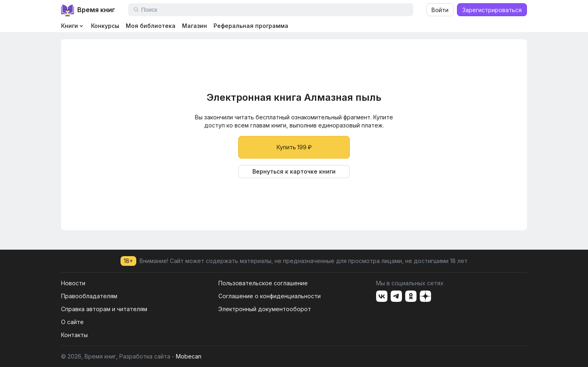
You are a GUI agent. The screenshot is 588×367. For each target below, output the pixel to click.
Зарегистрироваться (492, 10)
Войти (440, 10)
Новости (73, 283)
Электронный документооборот (265, 309)
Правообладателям (89, 296)
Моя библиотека (151, 26)
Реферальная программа (251, 26)
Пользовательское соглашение (263, 283)
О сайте (72, 322)
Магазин (195, 26)
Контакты (74, 335)
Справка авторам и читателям (104, 309)
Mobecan (189, 356)
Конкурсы (105, 26)
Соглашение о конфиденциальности (270, 296)
